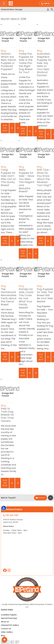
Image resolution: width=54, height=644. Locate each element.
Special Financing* (9, 618)
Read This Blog (5, 128)
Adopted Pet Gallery (10, 625)
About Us (5, 622)
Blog (3, 51)
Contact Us (6, 629)
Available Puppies (9, 615)
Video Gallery (7, 632)
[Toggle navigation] (4, 3)
